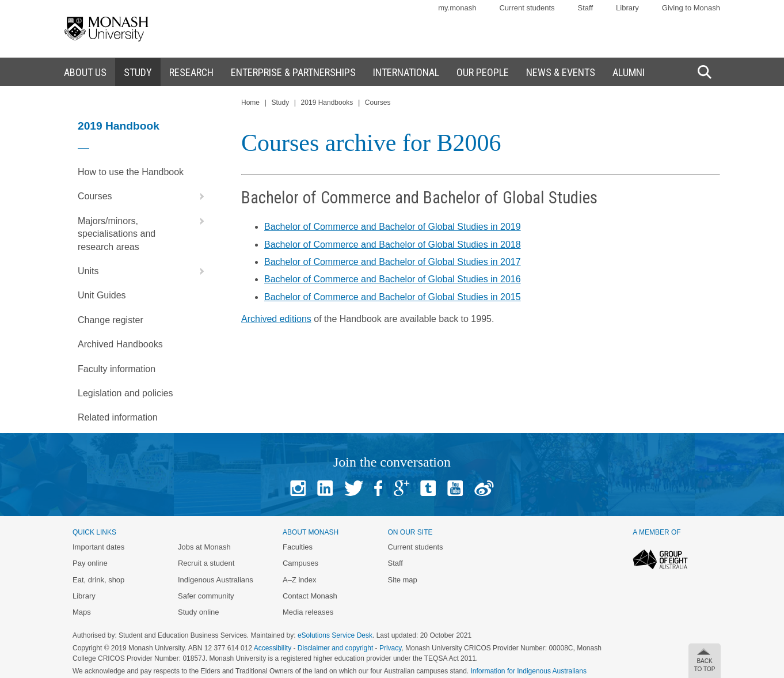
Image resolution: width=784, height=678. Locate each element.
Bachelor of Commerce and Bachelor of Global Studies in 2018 (393, 245)
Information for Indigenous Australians (529, 671)
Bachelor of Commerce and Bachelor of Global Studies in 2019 (393, 227)
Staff (586, 8)
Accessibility (273, 648)
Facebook (378, 488)
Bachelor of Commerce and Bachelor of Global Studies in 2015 (393, 297)
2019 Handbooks (327, 103)
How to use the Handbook (131, 172)
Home (250, 103)
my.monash (457, 8)
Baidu (484, 488)
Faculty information (117, 369)
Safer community (206, 596)
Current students (527, 8)
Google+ (401, 488)
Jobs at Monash (204, 547)
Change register (111, 320)
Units (144, 271)
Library (627, 8)
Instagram (298, 488)
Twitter (354, 488)
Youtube (455, 488)
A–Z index (300, 580)
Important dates (98, 547)
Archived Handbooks (120, 344)
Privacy (390, 648)
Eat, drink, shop (98, 580)
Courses (144, 196)
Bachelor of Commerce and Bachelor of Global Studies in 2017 (393, 262)
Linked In (325, 488)
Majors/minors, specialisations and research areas (144, 230)
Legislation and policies (125, 393)
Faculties (298, 547)
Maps (82, 612)
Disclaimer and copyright (335, 648)
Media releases (308, 612)
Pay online (90, 563)
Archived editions (276, 319)
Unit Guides (102, 295)
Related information (118, 417)
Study (280, 103)
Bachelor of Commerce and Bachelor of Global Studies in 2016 (393, 279)
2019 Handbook (119, 126)
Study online (199, 612)
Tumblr (428, 488)
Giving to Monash (691, 8)
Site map (402, 580)
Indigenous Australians (216, 580)
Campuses (300, 563)
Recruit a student (206, 563)
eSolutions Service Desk (335, 635)
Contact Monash (310, 596)
